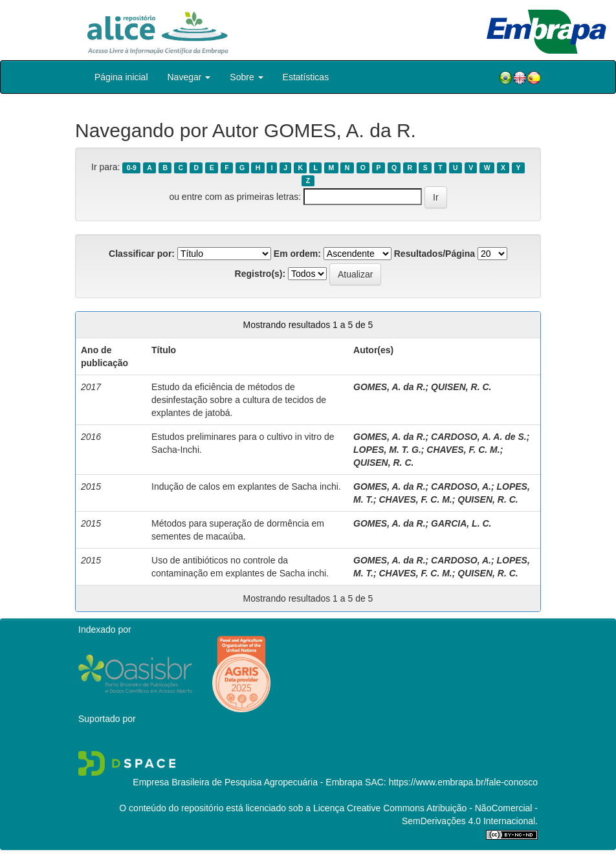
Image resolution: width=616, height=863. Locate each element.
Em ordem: (297, 254)
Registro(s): (260, 274)
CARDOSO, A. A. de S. (479, 437)
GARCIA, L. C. (461, 523)
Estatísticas (306, 77)
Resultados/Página (434, 254)
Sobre (246, 77)
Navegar (189, 77)
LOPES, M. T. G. (387, 450)
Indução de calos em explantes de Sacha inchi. (246, 486)
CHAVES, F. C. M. (463, 450)
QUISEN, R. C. (461, 387)
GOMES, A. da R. (390, 387)
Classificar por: (142, 254)
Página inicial (121, 77)
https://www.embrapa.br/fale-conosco (463, 782)
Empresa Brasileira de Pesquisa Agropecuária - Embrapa (247, 782)
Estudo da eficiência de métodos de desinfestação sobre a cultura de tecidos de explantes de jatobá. (239, 400)
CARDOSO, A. (461, 486)
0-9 (132, 168)
